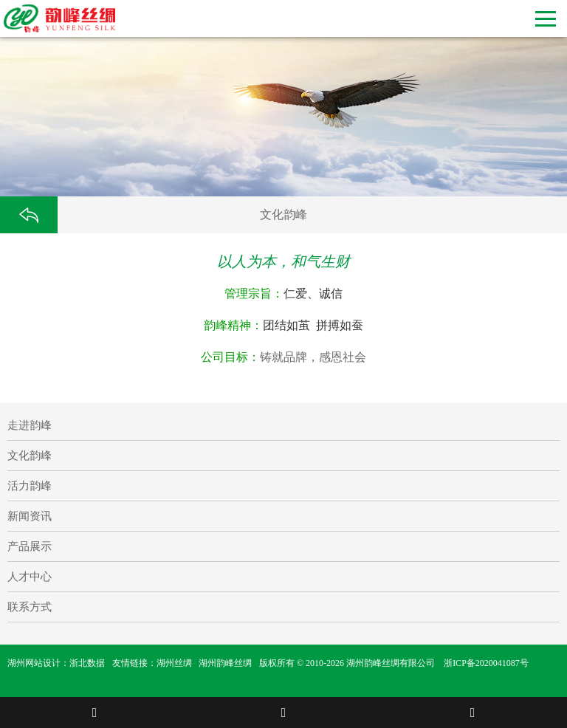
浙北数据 (87, 663)
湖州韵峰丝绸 (225, 663)
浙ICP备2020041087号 (486, 663)
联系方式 (30, 607)
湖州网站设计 (34, 663)
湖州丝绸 (174, 663)
